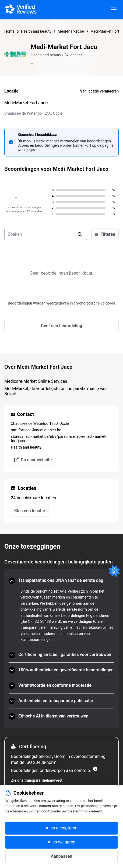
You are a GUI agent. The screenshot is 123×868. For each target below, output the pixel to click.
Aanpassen (62, 856)
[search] (80, 234)
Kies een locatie (30, 511)
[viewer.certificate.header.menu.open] (114, 10)
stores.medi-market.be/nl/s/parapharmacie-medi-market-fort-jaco (59, 439)
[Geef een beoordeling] (61, 326)
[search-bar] (46, 234)
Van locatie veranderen (99, 91)
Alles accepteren (61, 828)
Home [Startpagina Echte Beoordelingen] (9, 31)
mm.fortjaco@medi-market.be (36, 430)
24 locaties (73, 55)
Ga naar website (33, 460)
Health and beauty (36, 31)
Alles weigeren (61, 842)
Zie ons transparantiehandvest (37, 780)
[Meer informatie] (95, 769)
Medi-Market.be (71, 31)
